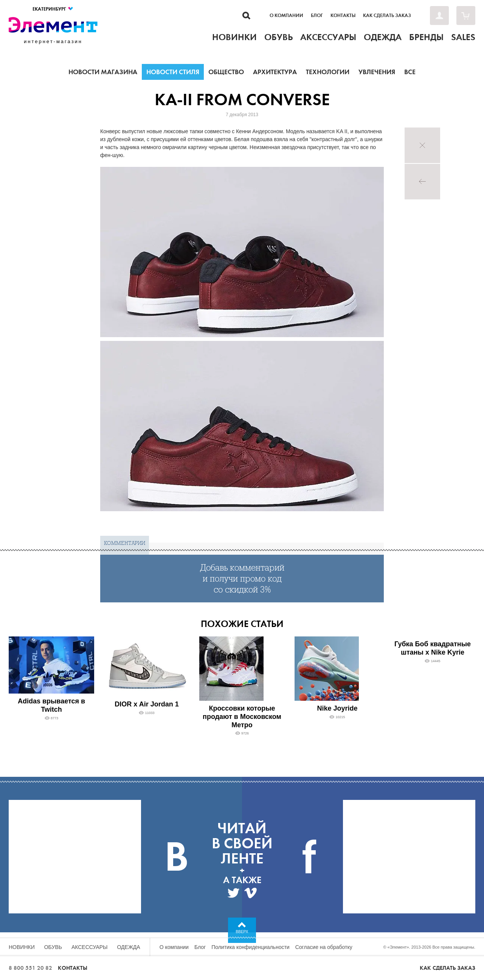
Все (410, 72)
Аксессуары (90, 947)
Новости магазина (103, 72)
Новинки (22, 947)
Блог (317, 16)
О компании (286, 16)
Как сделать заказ (387, 16)
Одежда (129, 947)
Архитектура (275, 72)
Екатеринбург (53, 9)
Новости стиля (173, 72)
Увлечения (377, 72)
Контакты (343, 16)
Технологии (328, 72)
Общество (226, 72)
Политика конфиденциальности (251, 947)
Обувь (53, 947)
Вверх (242, 932)
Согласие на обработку (324, 947)
